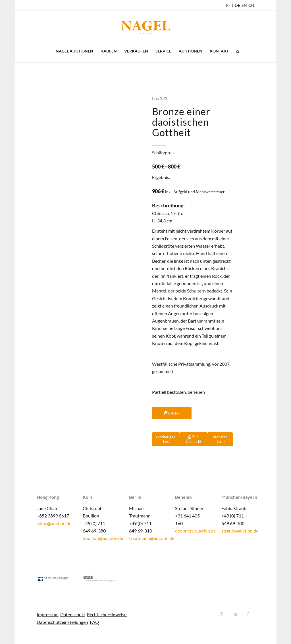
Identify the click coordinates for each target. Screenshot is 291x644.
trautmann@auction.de (152, 538)
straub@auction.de (240, 531)
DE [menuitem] (237, 5)
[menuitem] (237, 5)
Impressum (48, 614)
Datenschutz (73, 614)
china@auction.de (54, 523)
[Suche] (236, 51)
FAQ (94, 622)
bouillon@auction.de (103, 538)
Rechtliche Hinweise (107, 614)
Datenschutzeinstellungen (62, 622)
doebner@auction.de (195, 531)
